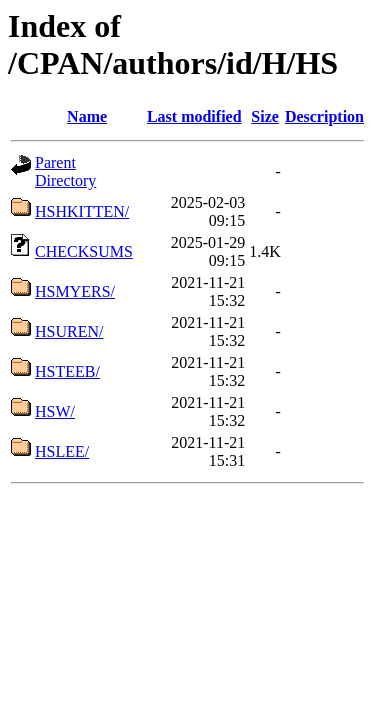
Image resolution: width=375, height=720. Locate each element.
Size (265, 116)
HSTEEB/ (67, 371)
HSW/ (55, 411)
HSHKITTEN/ (82, 211)
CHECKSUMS (84, 251)
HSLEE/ (62, 451)
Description (324, 116)
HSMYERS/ (75, 291)
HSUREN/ (69, 331)
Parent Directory (65, 171)
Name (87, 116)
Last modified (194, 116)
